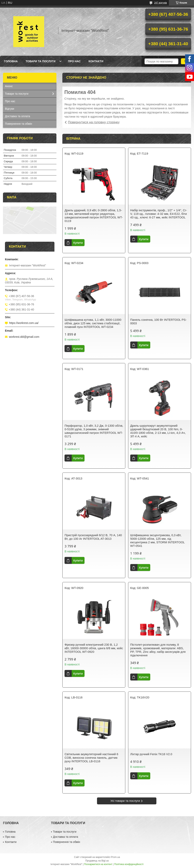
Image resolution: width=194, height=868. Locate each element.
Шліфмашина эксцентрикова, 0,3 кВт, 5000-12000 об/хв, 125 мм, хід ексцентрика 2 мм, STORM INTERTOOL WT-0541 (157, 540)
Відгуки (10, 109)
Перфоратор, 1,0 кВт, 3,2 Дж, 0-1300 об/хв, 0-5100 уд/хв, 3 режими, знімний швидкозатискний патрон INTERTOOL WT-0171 (94, 431)
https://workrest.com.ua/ (24, 323)
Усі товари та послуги (125, 801)
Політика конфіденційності (129, 864)
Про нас (74, 61)
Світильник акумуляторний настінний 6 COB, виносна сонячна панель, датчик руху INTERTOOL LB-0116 (91, 758)
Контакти (96, 61)
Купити (78, 243)
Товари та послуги (40, 61)
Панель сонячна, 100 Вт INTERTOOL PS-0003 (158, 321)
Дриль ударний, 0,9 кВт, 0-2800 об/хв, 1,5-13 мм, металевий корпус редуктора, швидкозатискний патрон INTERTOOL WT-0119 (94, 216)
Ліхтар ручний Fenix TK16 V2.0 (151, 754)
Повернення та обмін (19, 124)
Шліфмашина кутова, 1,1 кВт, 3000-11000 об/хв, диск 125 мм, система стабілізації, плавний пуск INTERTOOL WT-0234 (93, 323)
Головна (11, 61)
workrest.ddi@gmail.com (24, 337)
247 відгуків (161, 3)
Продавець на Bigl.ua (97, 861)
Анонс (9, 86)
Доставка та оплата (18, 116)
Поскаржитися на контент (98, 864)
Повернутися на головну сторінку (94, 122)
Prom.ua (116, 857)
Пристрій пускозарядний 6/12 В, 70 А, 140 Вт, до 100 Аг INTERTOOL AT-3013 (93, 537)
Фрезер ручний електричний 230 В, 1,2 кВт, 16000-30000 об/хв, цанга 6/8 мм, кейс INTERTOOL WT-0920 (94, 648)
